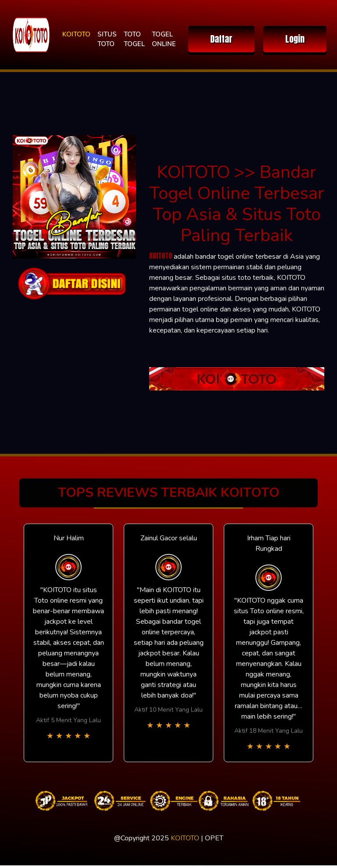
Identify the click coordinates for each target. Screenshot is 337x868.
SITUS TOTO (107, 39)
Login (295, 39)
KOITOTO (76, 34)
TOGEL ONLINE (164, 39)
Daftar (221, 39)
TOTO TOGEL (134, 39)
